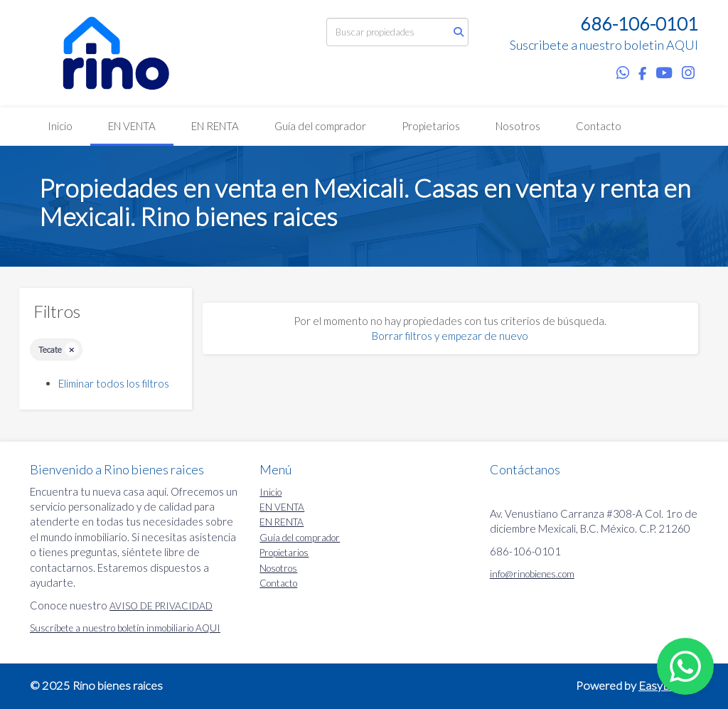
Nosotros (518, 126)
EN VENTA (132, 126)
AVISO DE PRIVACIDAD (161, 606)
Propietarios (431, 126)
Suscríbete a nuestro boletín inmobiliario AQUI (125, 628)
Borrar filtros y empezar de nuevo (450, 336)
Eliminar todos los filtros (114, 383)
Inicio (60, 126)
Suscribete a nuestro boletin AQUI (604, 45)
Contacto (599, 126)
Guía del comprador (320, 126)
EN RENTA (215, 126)
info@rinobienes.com (532, 574)
